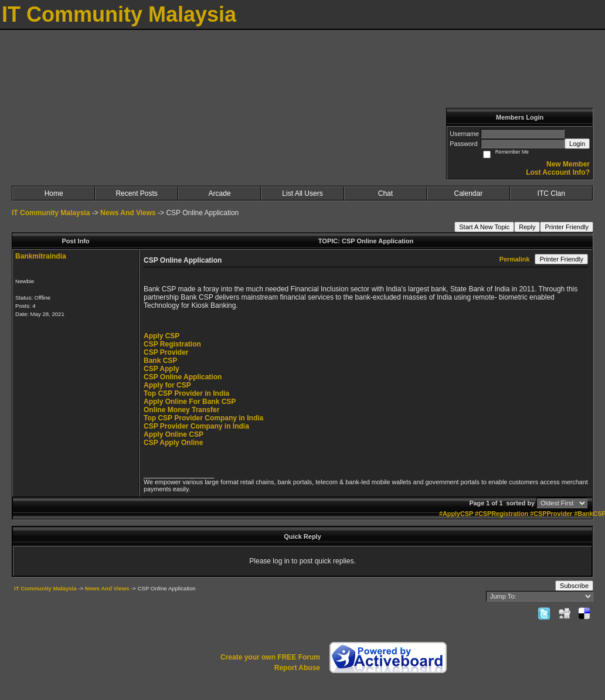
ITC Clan (551, 193)
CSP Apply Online (173, 443)
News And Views (128, 213)
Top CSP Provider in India (186, 393)
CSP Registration (172, 344)
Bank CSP (160, 361)
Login (577, 144)
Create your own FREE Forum (270, 657)
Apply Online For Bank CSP (190, 402)
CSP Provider (166, 352)
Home (54, 193)
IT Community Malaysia (51, 213)
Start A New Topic (484, 227)
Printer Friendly (567, 227)
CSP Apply (162, 369)
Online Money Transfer (181, 410)
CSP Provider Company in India (196, 426)
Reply (527, 227)
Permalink (515, 259)
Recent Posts (136, 193)
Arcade (220, 193)
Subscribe (574, 586)
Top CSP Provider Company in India (203, 418)
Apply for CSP (167, 385)
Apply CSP (162, 336)
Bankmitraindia (41, 256)
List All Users (302, 193)
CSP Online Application (183, 377)
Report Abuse (297, 668)
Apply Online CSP (174, 434)
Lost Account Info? (558, 172)
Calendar (468, 193)
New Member (568, 164)
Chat (385, 193)
